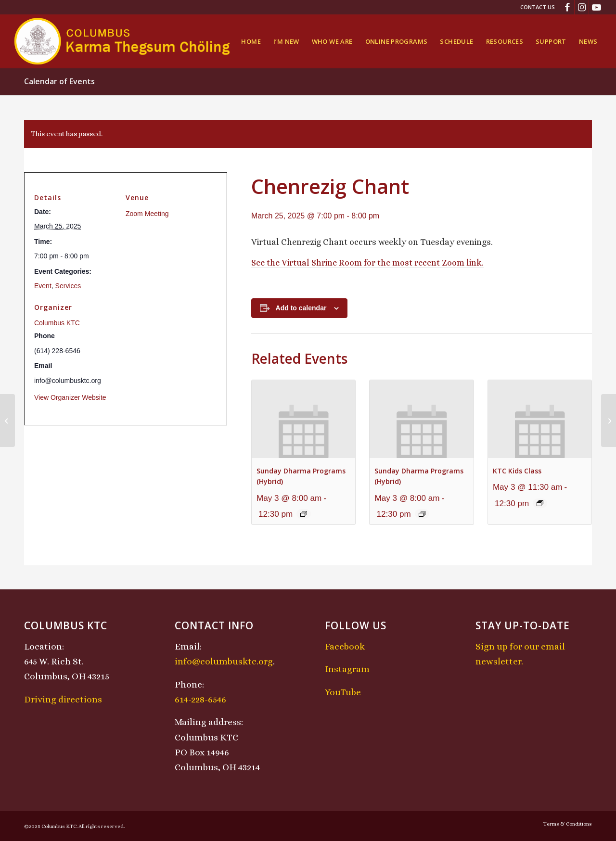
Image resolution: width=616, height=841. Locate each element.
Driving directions (63, 699)
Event (43, 286)
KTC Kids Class (517, 471)
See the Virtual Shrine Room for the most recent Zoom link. (367, 263)
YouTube (343, 692)
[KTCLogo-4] (123, 41)
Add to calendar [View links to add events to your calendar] (301, 308)
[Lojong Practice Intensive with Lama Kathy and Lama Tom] (7, 420)
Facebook (345, 646)
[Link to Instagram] (582, 7)
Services (68, 286)
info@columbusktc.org (224, 661)
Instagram (347, 669)
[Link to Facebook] (567, 7)
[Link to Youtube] (596, 7)
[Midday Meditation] (609, 420)
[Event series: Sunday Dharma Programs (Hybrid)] (304, 514)
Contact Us (538, 7)
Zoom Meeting (147, 214)
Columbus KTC (57, 323)
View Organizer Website (70, 397)
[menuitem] (535, 7)
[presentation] (303, 419)
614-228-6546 (200, 699)
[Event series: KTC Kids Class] (540, 503)
